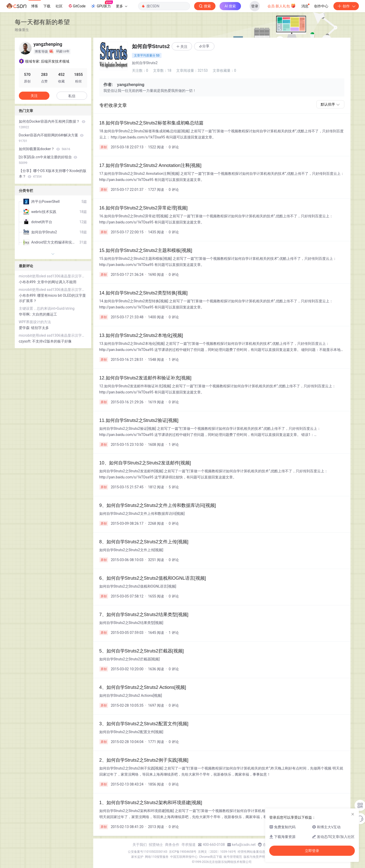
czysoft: (25, 341)
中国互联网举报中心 (184, 857)
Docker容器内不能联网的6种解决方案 (51, 138)
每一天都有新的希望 (42, 22)
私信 (72, 96)
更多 (121, 6)
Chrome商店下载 (211, 857)
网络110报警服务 (157, 857)
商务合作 (172, 845)
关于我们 (140, 845)
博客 (35, 6)
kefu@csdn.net (244, 845)
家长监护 (137, 857)
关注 (34, 96)
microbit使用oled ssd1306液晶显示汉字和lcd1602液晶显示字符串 (53, 276)
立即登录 (312, 851)
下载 (47, 6)
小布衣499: (28, 282)
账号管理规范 (233, 857)
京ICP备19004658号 (183, 852)
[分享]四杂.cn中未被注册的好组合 (48, 160)
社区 (59, 6)
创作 (346, 6)
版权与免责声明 (254, 857)
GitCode (77, 6)
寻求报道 (188, 845)
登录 (255, 6)
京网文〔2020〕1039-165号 (217, 852)
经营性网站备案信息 (251, 852)
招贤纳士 (156, 845)
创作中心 (321, 6)
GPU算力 (102, 5)
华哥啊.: (26, 314)
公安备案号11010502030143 (147, 852)
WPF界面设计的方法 (35, 322)
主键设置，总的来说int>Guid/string (47, 308)
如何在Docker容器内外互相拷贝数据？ (52, 124)
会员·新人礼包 (282, 6)
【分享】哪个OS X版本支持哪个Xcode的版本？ (53, 174)
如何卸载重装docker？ (45, 149)
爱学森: (25, 328)
